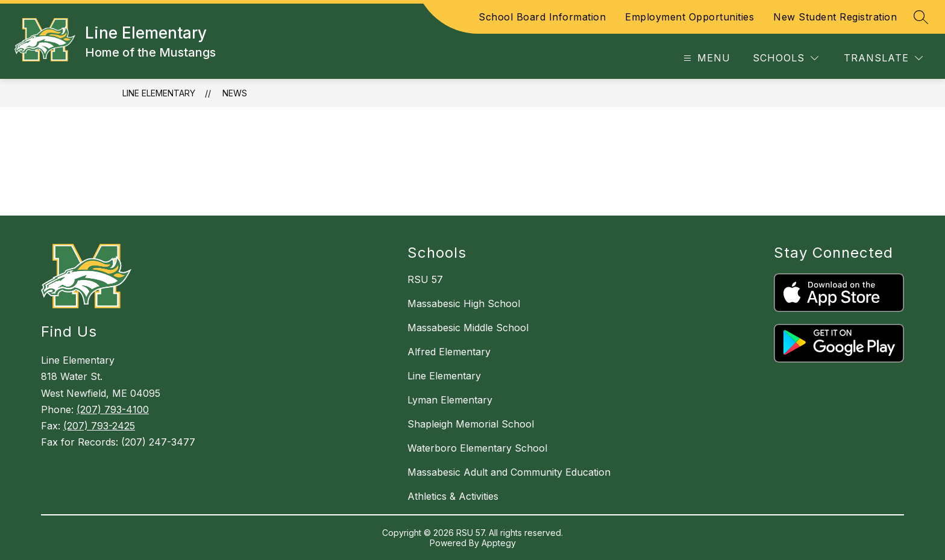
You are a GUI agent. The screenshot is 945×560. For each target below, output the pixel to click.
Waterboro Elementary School (477, 448)
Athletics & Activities (453, 496)
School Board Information (542, 17)
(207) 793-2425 (99, 426)
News (235, 93)
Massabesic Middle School (468, 328)
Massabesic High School (464, 303)
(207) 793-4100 (113, 409)
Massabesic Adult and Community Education (509, 472)
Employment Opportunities (689, 17)
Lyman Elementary (450, 400)
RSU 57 (425, 279)
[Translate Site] (883, 58)
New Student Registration (835, 17)
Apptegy (499, 543)
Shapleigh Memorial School (471, 424)
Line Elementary (159, 93)
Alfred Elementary (449, 352)
